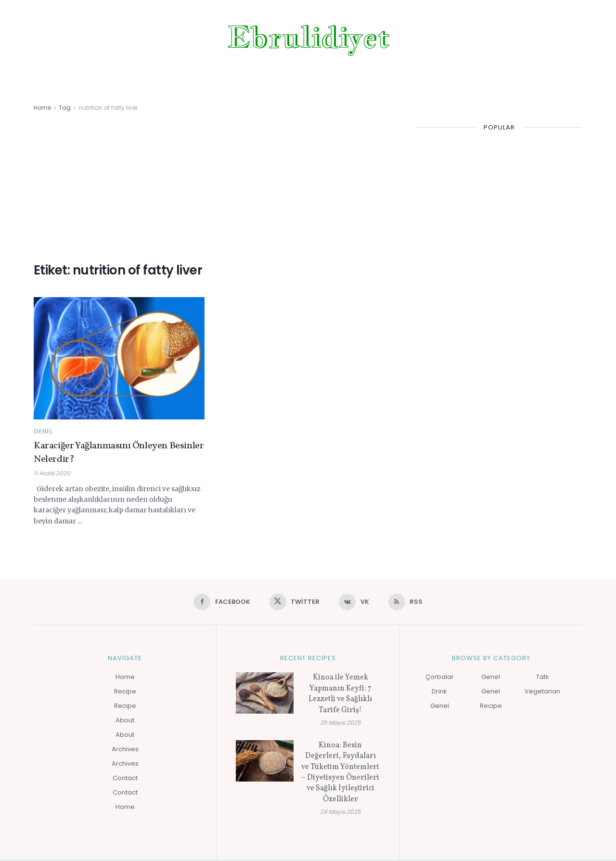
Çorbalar (440, 678)
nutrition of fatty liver (108, 108)
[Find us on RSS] (408, 602)
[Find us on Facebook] (220, 602)
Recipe (125, 692)
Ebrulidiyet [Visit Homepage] (308, 37)
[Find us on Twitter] (294, 602)
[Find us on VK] (355, 602)
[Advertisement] (214, 185)
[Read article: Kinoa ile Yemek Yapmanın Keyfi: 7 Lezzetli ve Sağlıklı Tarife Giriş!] (265, 694)
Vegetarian (542, 692)
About (125, 721)
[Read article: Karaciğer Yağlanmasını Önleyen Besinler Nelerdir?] (119, 358)
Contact (125, 779)
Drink (439, 692)
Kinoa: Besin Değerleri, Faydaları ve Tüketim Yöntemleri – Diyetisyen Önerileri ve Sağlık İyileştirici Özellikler (340, 773)
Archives (125, 750)
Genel (43, 431)
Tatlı (542, 678)
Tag (65, 108)
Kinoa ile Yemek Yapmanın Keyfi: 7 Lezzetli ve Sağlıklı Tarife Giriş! (340, 695)
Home (42, 108)
